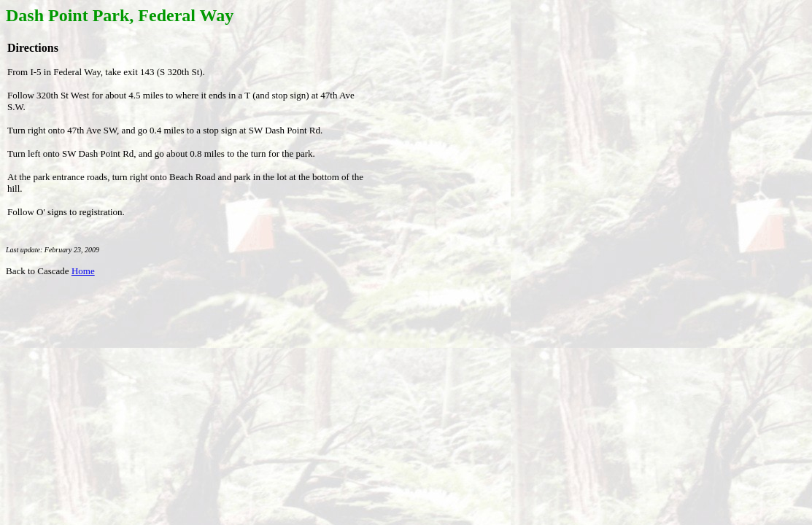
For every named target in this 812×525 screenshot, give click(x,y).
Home (83, 271)
